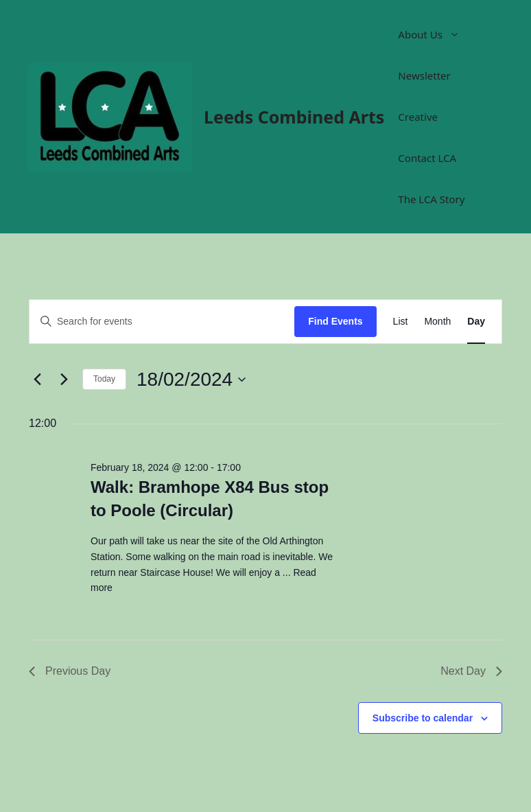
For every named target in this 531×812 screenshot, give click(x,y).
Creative (418, 117)
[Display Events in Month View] (437, 322)
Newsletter (424, 76)
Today (104, 379)
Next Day (471, 671)
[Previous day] (37, 380)
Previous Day (70, 671)
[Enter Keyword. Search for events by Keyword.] (162, 322)
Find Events (335, 321)
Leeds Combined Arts (294, 117)
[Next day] (64, 380)
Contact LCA (427, 158)
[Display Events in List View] (401, 322)
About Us (436, 34)
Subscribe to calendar (423, 718)
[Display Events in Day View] (476, 322)
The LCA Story (431, 199)
